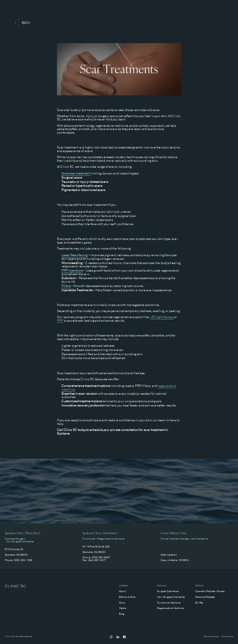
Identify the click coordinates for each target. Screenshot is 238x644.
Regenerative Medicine (170, 608)
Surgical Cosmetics (168, 591)
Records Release (205, 597)
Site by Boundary (211, 637)
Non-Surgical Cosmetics (19, 542)
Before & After (127, 597)
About (122, 591)
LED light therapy (162, 317)
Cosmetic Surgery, (15, 539)
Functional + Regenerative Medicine (103, 539)
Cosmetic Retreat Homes (210, 591)
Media (122, 608)
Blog (122, 614)
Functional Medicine (169, 603)
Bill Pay (199, 603)
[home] (16, 587)
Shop (122, 603)
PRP (60, 321)
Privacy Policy (227, 637)
